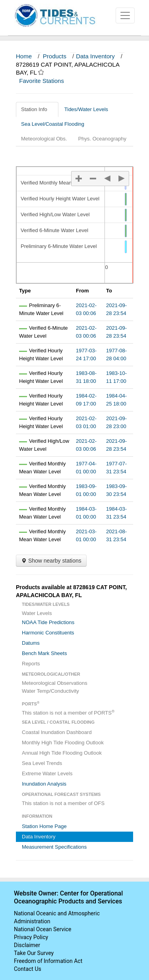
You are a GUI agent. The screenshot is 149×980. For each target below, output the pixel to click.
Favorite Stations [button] (45, 81)
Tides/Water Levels (89, 109)
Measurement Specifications (54, 847)
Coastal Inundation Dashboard (57, 732)
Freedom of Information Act (48, 961)
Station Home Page (44, 826)
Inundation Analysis (44, 784)
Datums (31, 643)
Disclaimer (27, 945)
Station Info (37, 109)
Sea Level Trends (42, 763)
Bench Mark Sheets (44, 653)
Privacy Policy (31, 937)
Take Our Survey (34, 953)
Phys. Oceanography (102, 139)
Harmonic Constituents (48, 633)
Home (24, 56)
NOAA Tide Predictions (48, 622)
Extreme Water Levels (47, 773)
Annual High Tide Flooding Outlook (62, 753)
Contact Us (28, 969)
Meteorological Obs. (44, 139)
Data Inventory (95, 56)
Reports (31, 664)
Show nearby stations (51, 561)
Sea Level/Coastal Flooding (56, 124)
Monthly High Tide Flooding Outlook (63, 743)
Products (55, 56)
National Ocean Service (43, 929)
